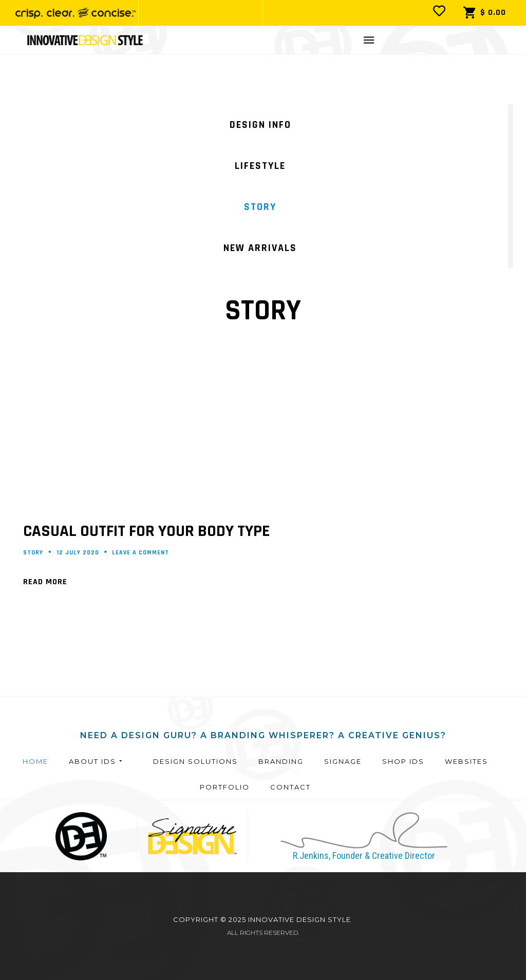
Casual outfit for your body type (146, 531)
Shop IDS (403, 761)
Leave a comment (140, 553)
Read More (45, 582)
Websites (466, 761)
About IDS (96, 761)
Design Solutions (195, 761)
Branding (281, 761)
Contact (290, 787)
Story (33, 553)
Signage (343, 761)
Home (35, 761)
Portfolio (225, 787)
